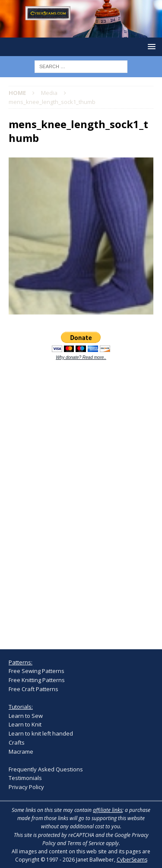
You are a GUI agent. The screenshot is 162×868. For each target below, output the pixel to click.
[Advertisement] (73, 500)
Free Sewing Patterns (37, 671)
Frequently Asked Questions (46, 769)
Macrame (21, 752)
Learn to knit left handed (41, 733)
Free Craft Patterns (33, 689)
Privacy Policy (26, 787)
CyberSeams (132, 860)
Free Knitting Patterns (37, 680)
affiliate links (108, 810)
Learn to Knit (25, 724)
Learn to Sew (26, 716)
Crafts (17, 742)
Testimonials (25, 778)
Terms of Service (86, 843)
